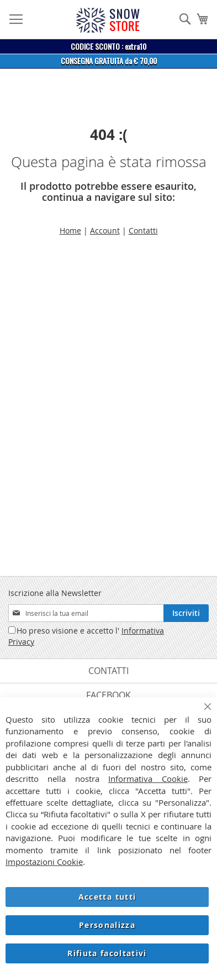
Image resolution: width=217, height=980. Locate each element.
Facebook (108, 695)
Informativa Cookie (148, 779)
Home (70, 230)
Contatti (143, 230)
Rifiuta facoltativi (107, 953)
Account (105, 230)
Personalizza (107, 925)
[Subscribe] (186, 613)
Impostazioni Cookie (44, 862)
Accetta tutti (107, 897)
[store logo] (108, 20)
